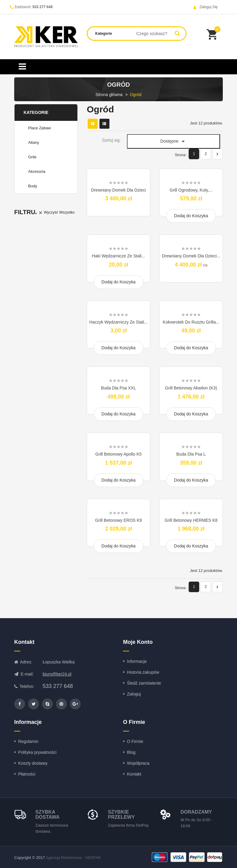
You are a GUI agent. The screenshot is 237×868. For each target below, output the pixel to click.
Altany (34, 142)
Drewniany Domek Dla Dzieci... (191, 256)
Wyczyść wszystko (56, 213)
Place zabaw (39, 128)
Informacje (137, 661)
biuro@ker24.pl (57, 674)
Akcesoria (37, 171)
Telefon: (24, 686)
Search (177, 33)
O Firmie (135, 741)
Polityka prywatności (37, 752)
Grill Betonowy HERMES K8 (191, 520)
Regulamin (28, 741)
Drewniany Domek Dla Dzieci (118, 190)
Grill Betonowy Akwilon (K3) (191, 388)
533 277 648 (42, 7)
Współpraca (138, 763)
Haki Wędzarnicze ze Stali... (118, 256)
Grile (32, 157)
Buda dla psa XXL (118, 388)
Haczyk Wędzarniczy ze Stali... (119, 322)
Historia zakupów (143, 672)
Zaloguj (134, 694)
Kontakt (134, 774)
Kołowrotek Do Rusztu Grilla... (191, 322)
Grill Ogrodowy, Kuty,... (191, 190)
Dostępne (174, 141)
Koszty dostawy (33, 763)
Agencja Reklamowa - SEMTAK (73, 858)
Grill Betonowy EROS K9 (119, 520)
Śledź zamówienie (144, 683)
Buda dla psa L (191, 454)
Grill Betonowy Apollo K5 (118, 454)
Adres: (23, 662)
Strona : (181, 155)
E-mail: (24, 674)
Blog (131, 752)
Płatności (27, 774)
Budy (33, 186)
